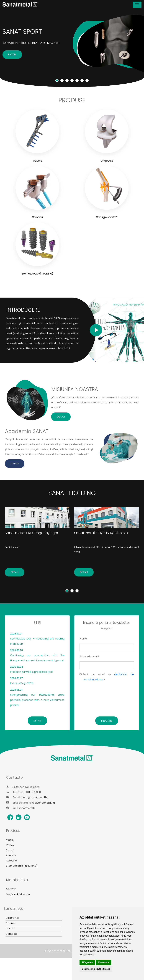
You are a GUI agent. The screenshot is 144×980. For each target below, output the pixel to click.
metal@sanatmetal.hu (35, 797)
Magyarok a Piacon (18, 894)
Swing (10, 850)
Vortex (10, 845)
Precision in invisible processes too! (31, 672)
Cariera (10, 928)
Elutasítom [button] (104, 962)
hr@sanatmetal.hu (43, 803)
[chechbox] (81, 674)
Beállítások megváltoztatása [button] (96, 969)
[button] (67, 591)
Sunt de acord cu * (108, 677)
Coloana (12, 861)
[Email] (107, 665)
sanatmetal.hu (28, 808)
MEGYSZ (11, 889)
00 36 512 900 (33, 792)
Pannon (11, 855)
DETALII (12, 54)
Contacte (12, 934)
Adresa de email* (89, 656)
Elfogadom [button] (87, 962)
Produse (11, 923)
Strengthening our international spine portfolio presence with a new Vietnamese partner (37, 700)
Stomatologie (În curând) (22, 866)
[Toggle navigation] (137, 5)
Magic (10, 840)
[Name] (107, 647)
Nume (83, 639)
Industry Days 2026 (22, 683)
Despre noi (12, 918)
